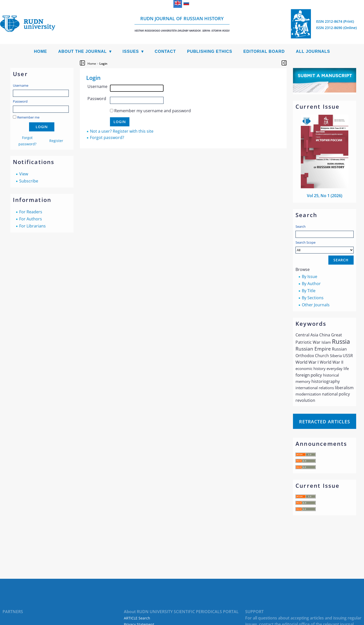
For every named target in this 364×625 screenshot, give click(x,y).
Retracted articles (325, 422)
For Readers (31, 212)
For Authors (31, 219)
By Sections (313, 298)
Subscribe (29, 181)
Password (20, 101)
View (24, 174)
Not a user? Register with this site (122, 131)
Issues (131, 51)
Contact (165, 51)
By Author (311, 284)
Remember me (28, 117)
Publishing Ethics (210, 51)
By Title (309, 291)
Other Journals (316, 305)
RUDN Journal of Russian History (182, 24)
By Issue (310, 276)
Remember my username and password (153, 111)
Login (103, 64)
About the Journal (82, 51)
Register (56, 141)
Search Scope (325, 247)
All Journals (313, 51)
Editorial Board (264, 51)
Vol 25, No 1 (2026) (325, 196)
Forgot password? (107, 137)
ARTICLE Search (137, 618)
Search (301, 226)
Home (40, 51)
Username (21, 85)
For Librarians (32, 226)
